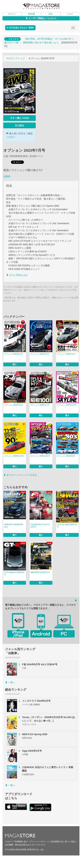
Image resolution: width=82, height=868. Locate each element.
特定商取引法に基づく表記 (63, 842)
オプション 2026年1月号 (40, 405)
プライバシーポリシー (39, 842)
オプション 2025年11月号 (14, 456)
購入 (15, 364)
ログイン (12, 14)
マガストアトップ (15, 58)
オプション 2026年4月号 (40, 354)
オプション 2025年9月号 (66, 456)
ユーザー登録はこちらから (41, 18)
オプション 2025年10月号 (40, 456)
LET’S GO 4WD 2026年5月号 (67, 526)
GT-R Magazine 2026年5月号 (14, 574)
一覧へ (10, 682)
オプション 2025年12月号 (67, 405)
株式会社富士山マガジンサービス (30, 845)
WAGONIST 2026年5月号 (40, 572)
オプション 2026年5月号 (14, 354)
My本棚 (31, 14)
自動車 (7, 176)
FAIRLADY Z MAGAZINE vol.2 (14, 526)
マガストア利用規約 (14, 842)
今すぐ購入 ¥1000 (20, 118)
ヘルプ (70, 14)
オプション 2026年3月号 (66, 354)
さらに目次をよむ (17, 275)
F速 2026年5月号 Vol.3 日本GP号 (40, 526)
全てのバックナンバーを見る (20, 475)
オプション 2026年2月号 (14, 405)
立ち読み (20, 125)
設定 (51, 14)
